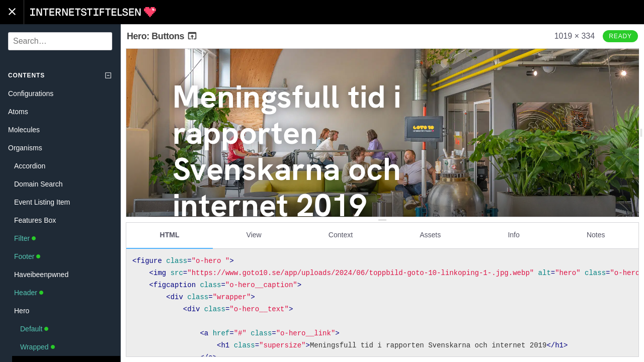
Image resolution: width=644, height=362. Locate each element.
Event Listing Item (42, 202)
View (254, 235)
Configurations (31, 94)
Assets (430, 235)
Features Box (35, 220)
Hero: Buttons (162, 36)
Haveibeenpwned (41, 275)
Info (513, 235)
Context (341, 235)
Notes (596, 235)
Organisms (25, 148)
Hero (22, 311)
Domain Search (38, 184)
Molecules (24, 130)
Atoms (18, 112)
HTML (170, 235)
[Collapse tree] (108, 75)
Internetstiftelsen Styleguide (93, 12)
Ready (620, 36)
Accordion (30, 166)
